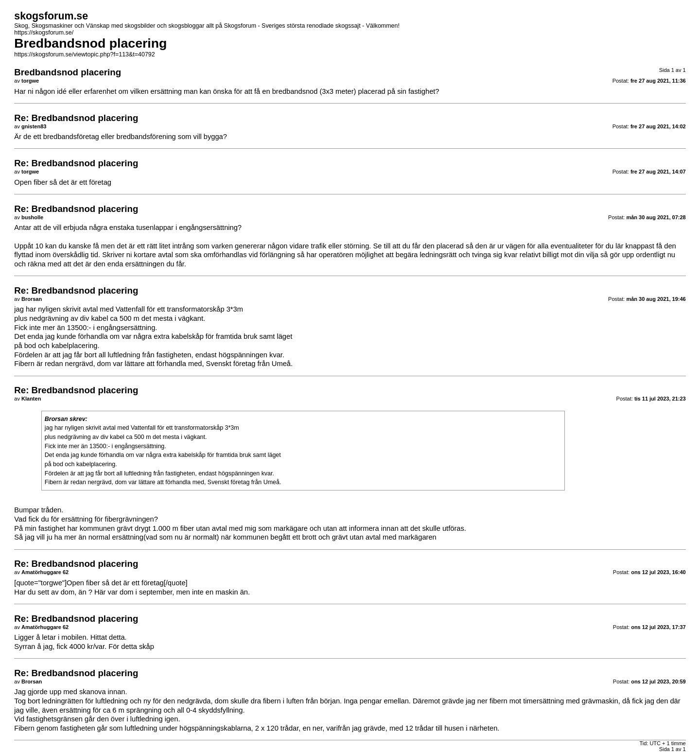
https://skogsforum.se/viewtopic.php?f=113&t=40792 (84, 54)
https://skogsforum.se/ (44, 33)
